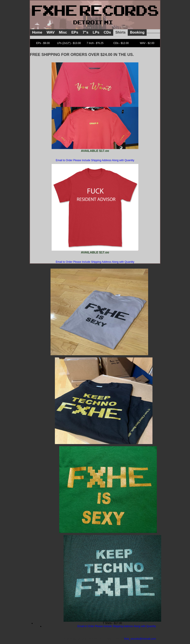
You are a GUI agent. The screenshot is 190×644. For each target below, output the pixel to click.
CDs (107, 32)
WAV (51, 32)
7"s (86, 32)
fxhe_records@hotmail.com (140, 639)
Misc (63, 32)
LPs (96, 32)
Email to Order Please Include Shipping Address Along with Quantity (95, 160)
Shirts (121, 32)
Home (37, 32)
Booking (137, 32)
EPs (75, 32)
